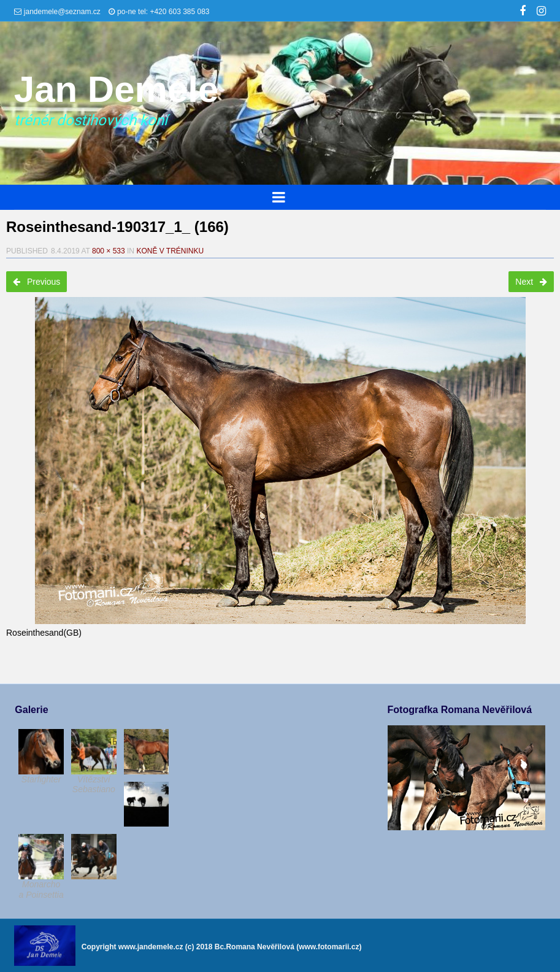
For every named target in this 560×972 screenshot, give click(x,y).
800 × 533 (109, 251)
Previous (36, 282)
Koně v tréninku (170, 251)
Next (531, 282)
